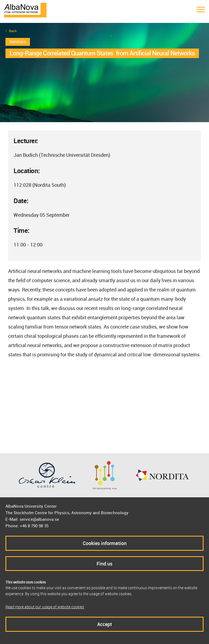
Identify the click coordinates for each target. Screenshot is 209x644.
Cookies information (105, 543)
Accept (104, 624)
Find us (104, 564)
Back (13, 31)
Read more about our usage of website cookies (45, 607)
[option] (104, 73)
